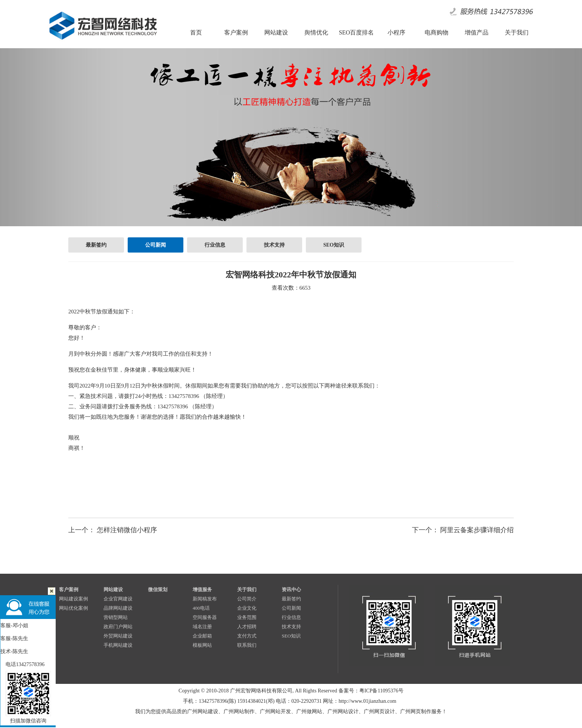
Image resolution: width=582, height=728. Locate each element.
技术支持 (274, 245)
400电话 (201, 608)
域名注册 (202, 627)
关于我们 (247, 589)
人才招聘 (247, 627)
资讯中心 (291, 589)
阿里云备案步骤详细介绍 (477, 530)
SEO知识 (334, 245)
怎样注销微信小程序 (127, 530)
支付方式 (247, 636)
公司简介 (247, 599)
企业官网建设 (118, 599)
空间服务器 (205, 617)
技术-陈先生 (14, 651)
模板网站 (202, 645)
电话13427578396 (22, 664)
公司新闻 (156, 245)
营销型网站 (116, 617)
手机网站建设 (118, 645)
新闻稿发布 (205, 599)
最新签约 (96, 245)
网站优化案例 (73, 608)
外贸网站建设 (118, 636)
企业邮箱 (202, 636)
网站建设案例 (73, 599)
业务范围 (247, 617)
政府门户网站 (118, 627)
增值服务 (202, 589)
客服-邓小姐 (14, 625)
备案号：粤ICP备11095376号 (371, 691)
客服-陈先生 (14, 638)
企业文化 (247, 608)
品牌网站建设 (118, 608)
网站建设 (113, 589)
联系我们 (247, 645)
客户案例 (69, 589)
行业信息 (215, 245)
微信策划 (158, 589)
